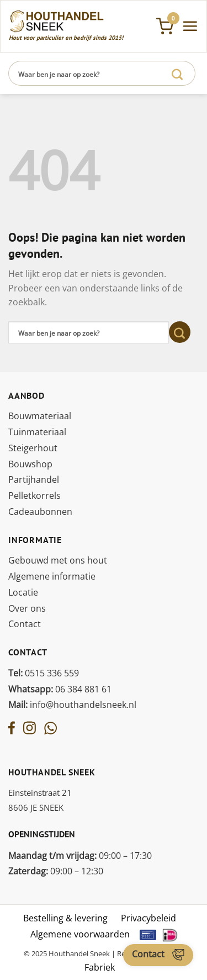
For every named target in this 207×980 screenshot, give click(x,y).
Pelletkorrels (34, 496)
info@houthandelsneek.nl (72, 705)
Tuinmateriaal (37, 432)
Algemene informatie (52, 576)
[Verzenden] (177, 73)
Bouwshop (30, 464)
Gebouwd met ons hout (58, 560)
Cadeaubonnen (40, 512)
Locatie (23, 592)
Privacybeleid (148, 918)
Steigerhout (33, 448)
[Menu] (190, 26)
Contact (25, 624)
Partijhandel (34, 479)
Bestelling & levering (65, 918)
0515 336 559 (44, 673)
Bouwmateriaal (40, 416)
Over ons (27, 608)
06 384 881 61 (60, 689)
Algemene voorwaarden (80, 934)
